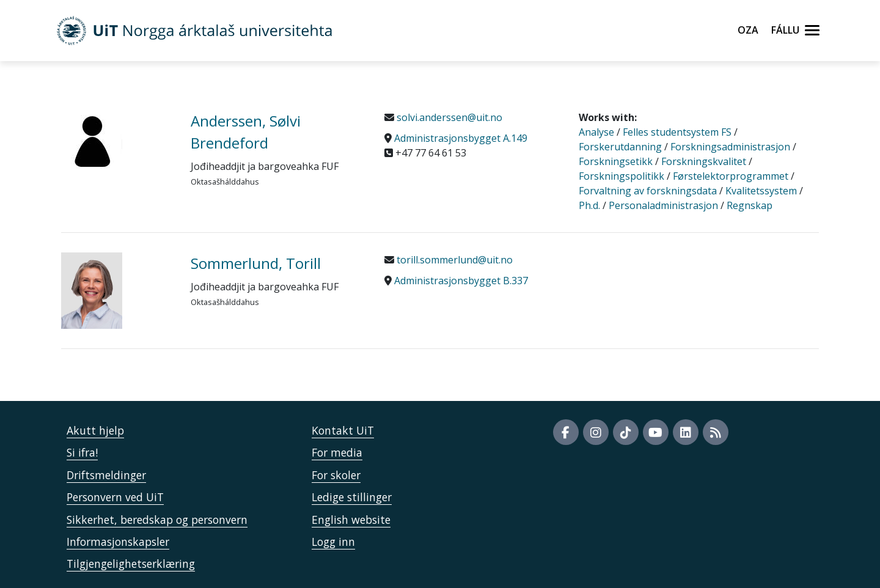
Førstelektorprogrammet (731, 176)
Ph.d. (589, 205)
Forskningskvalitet (704, 161)
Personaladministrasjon (663, 205)
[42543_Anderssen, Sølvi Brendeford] (117, 141)
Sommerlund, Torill (256, 263)
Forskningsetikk (616, 161)
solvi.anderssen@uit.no (448, 117)
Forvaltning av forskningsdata (648, 191)
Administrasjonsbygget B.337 (461, 281)
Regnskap (750, 205)
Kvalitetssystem (761, 191)
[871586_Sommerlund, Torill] (117, 291)
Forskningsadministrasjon (730, 147)
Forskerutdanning (620, 147)
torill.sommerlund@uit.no (453, 260)
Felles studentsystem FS (677, 132)
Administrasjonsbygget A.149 (461, 138)
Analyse (596, 132)
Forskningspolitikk (621, 176)
